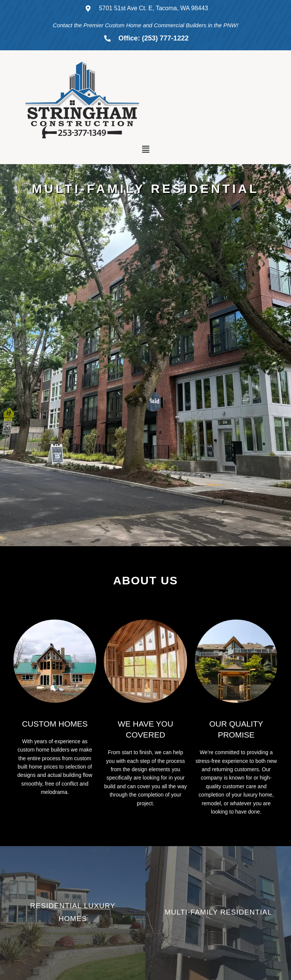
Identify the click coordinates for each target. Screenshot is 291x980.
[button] (145, 149)
